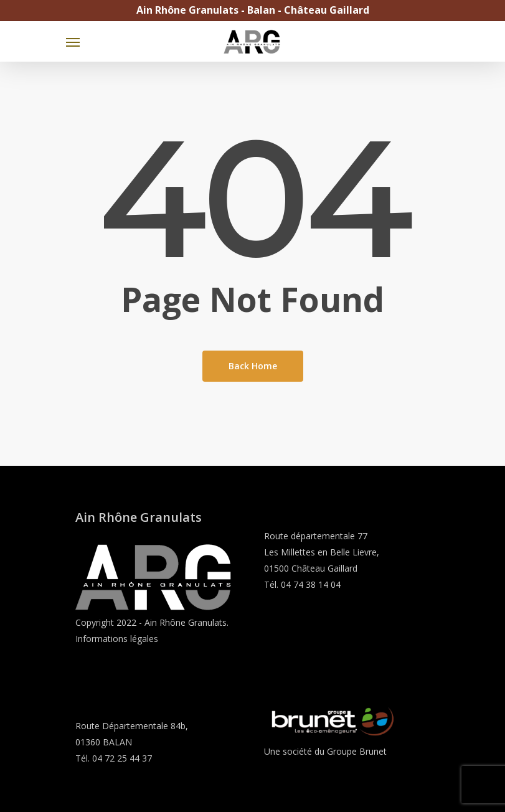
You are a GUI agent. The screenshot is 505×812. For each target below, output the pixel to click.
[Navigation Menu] (73, 42)
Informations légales (117, 639)
